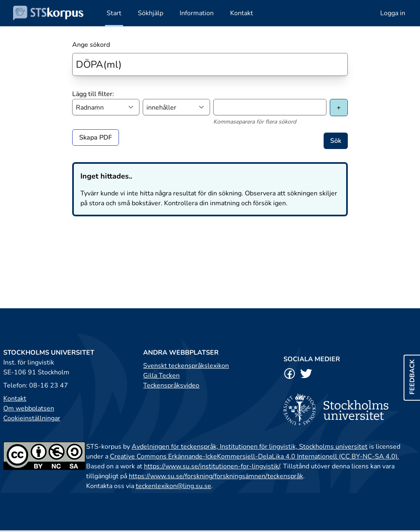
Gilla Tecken (161, 376)
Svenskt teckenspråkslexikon (186, 366)
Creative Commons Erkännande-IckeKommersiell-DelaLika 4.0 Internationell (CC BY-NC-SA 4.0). (255, 456)
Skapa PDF (96, 138)
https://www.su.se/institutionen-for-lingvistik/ (212, 466)
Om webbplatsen (29, 408)
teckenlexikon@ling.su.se (173, 486)
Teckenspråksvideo (171, 385)
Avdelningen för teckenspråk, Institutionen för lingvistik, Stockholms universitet (250, 447)
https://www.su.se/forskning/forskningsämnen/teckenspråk (216, 476)
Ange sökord (91, 45)
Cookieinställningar (32, 418)
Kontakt (15, 399)
